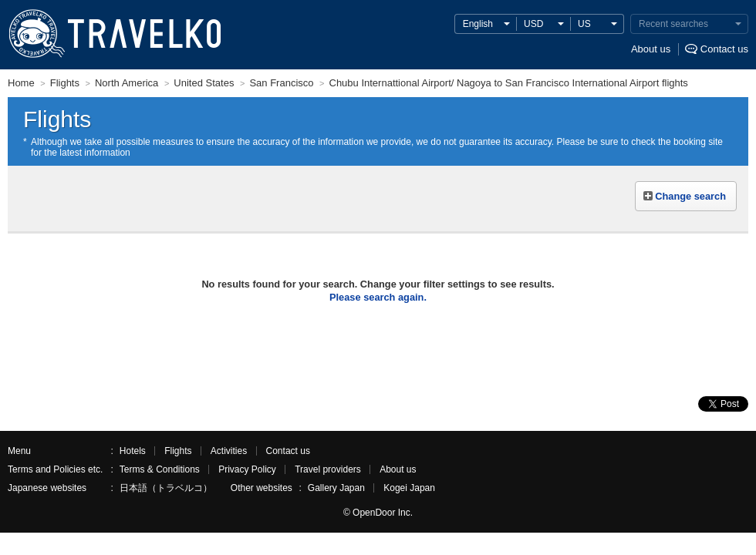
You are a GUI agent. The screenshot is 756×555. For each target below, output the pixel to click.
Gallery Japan (336, 488)
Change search (690, 196)
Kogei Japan (409, 488)
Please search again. (378, 297)
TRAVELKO (36, 34)
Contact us (724, 49)
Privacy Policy (247, 469)
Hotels (133, 451)
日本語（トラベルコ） (166, 488)
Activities (229, 451)
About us (651, 49)
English (478, 24)
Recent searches (673, 24)
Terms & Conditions (160, 469)
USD (533, 24)
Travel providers (328, 469)
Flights (178, 451)
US (584, 24)
